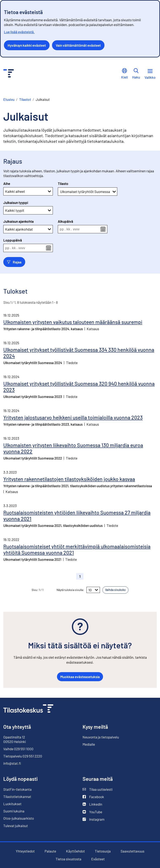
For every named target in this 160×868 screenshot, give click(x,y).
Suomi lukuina (14, 811)
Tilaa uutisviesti (98, 789)
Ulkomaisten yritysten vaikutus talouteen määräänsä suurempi (73, 322)
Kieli (124, 74)
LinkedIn (92, 804)
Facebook (93, 797)
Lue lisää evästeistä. (19, 32)
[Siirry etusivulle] (28, 709)
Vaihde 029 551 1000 (18, 749)
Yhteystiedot (25, 851)
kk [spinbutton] (68, 229)
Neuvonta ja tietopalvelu (101, 737)
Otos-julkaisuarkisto (19, 818)
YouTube (92, 812)
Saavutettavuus (132, 851)
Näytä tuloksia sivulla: (70, 590)
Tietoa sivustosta (68, 859)
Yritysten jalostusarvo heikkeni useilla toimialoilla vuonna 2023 (73, 417)
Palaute (50, 851)
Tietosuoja (103, 851)
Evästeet (98, 859)
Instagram (94, 819)
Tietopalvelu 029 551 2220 (23, 756)
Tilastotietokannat (17, 797)
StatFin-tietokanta (17, 789)
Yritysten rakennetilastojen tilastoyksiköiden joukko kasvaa (69, 479)
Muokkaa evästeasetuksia (80, 677)
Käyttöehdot (75, 851)
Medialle (89, 744)
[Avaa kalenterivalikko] (103, 229)
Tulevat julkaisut (16, 826)
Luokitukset (12, 804)
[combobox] (60, 192)
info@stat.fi (12, 763)
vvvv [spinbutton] (76, 229)
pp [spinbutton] (62, 229)
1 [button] (80, 576)
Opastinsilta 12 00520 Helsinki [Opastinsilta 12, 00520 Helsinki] (15, 739)
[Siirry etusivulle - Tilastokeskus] (9, 74)
